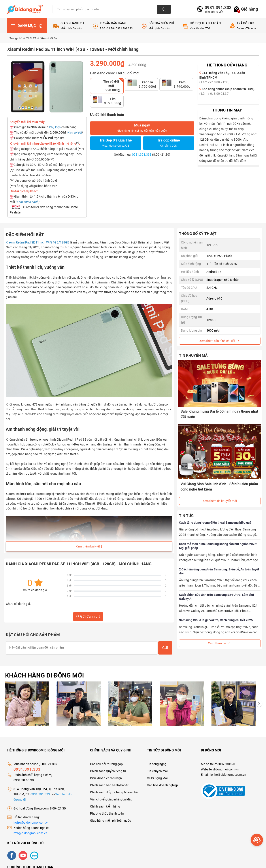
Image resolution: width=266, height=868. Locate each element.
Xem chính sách (27, 202)
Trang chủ (17, 38)
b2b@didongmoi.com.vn (30, 833)
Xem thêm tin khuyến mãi (220, 494)
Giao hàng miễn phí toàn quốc (110, 821)
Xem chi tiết (75, 133)
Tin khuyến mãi (157, 771)
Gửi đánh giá (88, 616)
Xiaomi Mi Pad (49, 38)
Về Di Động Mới (157, 778)
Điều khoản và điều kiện (106, 778)
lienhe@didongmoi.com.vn (228, 775)
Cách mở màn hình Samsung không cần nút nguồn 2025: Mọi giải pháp (218, 539)
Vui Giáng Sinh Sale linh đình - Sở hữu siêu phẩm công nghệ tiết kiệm (215, 483)
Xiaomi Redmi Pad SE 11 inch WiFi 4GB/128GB (38, 242)
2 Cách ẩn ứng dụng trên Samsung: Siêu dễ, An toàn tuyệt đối (219, 564)
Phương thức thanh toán (107, 813)
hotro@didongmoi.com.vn (31, 823)
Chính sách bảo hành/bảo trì (110, 785)
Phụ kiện (55, 127)
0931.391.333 (216, 8)
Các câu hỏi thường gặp (106, 764)
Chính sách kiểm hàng (105, 806)
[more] (257, 840)
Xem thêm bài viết (89, 546)
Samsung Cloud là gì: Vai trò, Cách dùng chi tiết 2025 (216, 613)
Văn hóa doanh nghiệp (162, 785)
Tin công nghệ (157, 764)
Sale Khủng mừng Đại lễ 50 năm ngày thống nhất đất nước (216, 413)
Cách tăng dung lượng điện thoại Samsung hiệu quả (215, 516)
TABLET (33, 38)
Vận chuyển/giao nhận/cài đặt (111, 799)
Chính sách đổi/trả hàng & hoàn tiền (115, 792)
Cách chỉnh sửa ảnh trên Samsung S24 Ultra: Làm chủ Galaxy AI (216, 590)
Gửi (165, 648)
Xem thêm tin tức (220, 636)
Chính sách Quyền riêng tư (108, 771)
